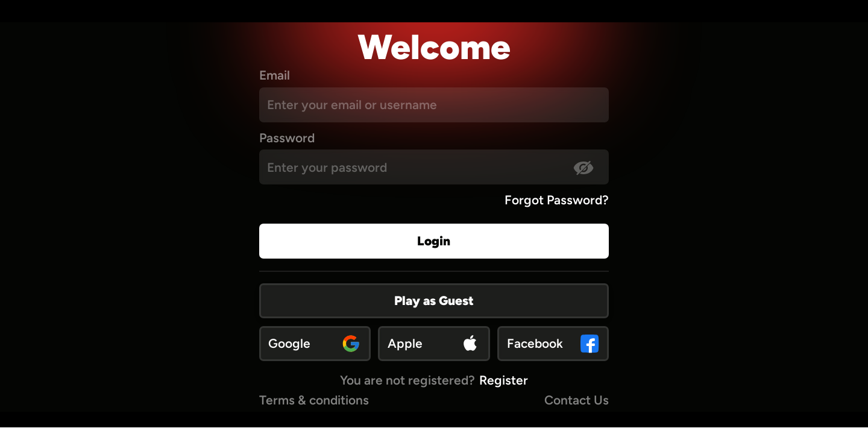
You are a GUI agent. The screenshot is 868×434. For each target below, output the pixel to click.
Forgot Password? (557, 200)
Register (504, 380)
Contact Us (577, 400)
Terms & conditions (314, 400)
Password (287, 138)
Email (275, 75)
